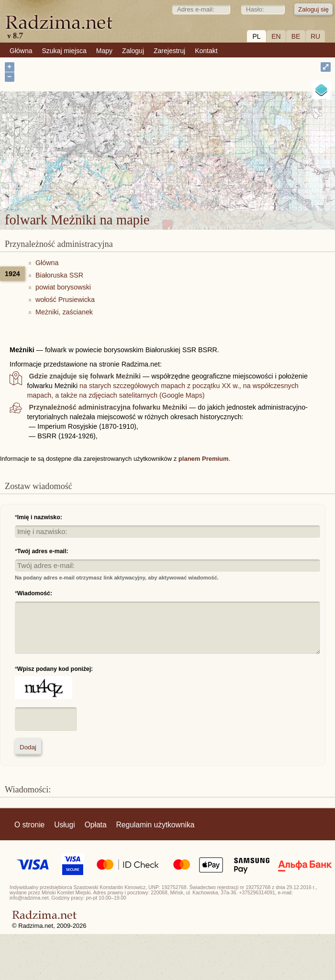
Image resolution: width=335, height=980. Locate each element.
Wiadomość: (35, 593)
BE (296, 36)
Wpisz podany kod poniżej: (55, 669)
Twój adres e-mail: (43, 551)
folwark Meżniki (201, 147)
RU (315, 36)
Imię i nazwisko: (40, 517)
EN (276, 36)
